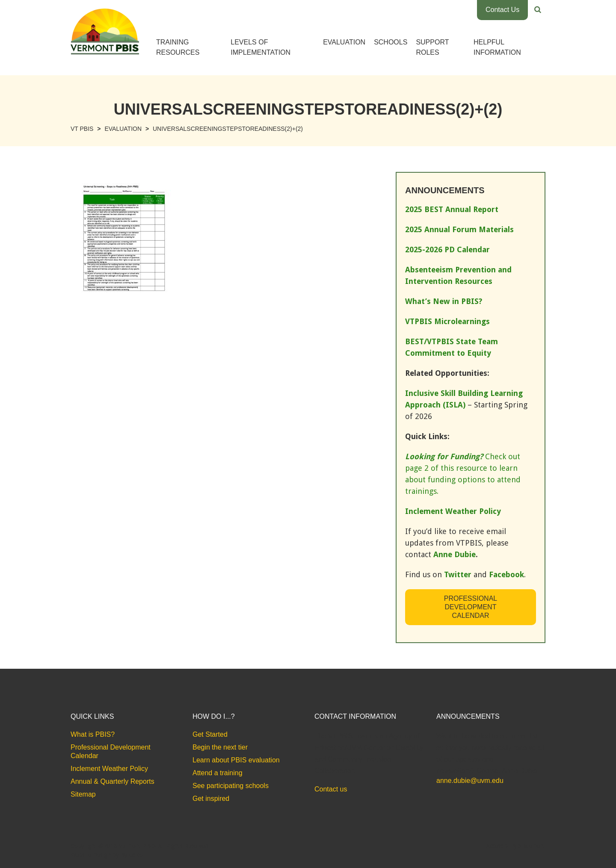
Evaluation (344, 42)
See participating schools (231, 786)
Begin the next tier (220, 747)
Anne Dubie (455, 554)
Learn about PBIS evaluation (236, 760)
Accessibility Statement (516, 846)
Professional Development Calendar (471, 607)
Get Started (210, 734)
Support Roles (432, 47)
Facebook (506, 574)
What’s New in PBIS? (444, 301)
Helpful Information (497, 47)
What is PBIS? (93, 734)
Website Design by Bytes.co (107, 855)
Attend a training (218, 773)
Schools (391, 42)
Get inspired (211, 799)
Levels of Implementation (261, 47)
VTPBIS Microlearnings (447, 321)
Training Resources (178, 47)
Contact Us (502, 10)
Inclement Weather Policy (109, 769)
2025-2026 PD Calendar (447, 249)
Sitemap (83, 794)
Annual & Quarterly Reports (113, 781)
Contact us (331, 789)
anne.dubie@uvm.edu (470, 781)
